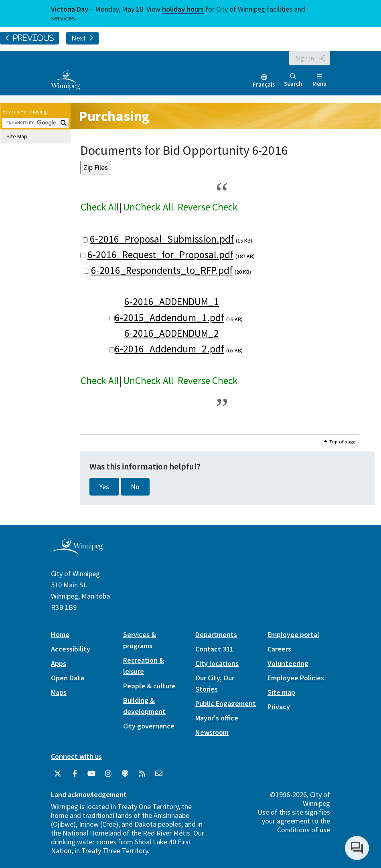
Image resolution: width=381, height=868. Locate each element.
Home (60, 634)
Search (293, 80)
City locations (217, 663)
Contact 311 (214, 649)
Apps (59, 663)
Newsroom (212, 732)
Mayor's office (217, 718)
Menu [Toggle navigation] (319, 80)
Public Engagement (226, 703)
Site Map (17, 136)
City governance (149, 726)
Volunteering (288, 663)
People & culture (149, 686)
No (135, 487)
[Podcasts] (125, 774)
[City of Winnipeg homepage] (77, 552)
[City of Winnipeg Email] (159, 774)
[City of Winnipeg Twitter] (58, 774)
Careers (279, 649)
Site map (281, 692)
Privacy (279, 707)
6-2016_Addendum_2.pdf (169, 349)
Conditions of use (304, 830)
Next (82, 38)
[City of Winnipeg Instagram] (108, 774)
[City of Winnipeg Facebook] (75, 774)
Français (264, 84)
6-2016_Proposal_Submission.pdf (162, 239)
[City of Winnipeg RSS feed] (142, 774)
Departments (216, 634)
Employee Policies (296, 678)
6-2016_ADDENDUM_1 (172, 301)
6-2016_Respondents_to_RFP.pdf (162, 270)
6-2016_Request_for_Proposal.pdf (160, 255)
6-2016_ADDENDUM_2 (172, 333)
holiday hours (183, 9)
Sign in (305, 58)
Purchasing (114, 116)
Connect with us (76, 756)
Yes (104, 487)
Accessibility (71, 649)
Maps (59, 692)
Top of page (342, 442)
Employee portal (293, 634)
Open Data (68, 678)
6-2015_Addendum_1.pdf (169, 318)
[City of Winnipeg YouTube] (91, 774)
